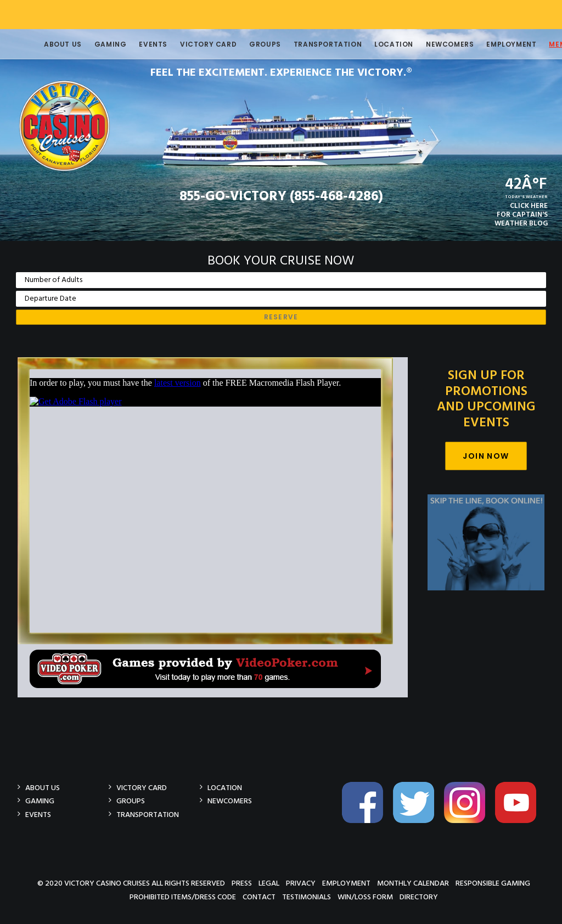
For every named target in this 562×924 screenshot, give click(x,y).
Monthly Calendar (413, 883)
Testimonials (307, 897)
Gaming (94, 44)
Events (137, 44)
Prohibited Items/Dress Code (183, 897)
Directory (419, 897)
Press (242, 883)
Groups (249, 44)
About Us (46, 44)
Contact (259, 897)
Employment (495, 44)
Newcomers (433, 44)
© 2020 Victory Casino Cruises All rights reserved (131, 883)
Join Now (486, 456)
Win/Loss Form (365, 897)
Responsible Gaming (493, 883)
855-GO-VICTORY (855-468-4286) (281, 197)
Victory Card (192, 44)
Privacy (301, 883)
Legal (269, 883)
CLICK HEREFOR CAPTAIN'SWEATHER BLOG (521, 215)
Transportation (311, 44)
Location (377, 44)
